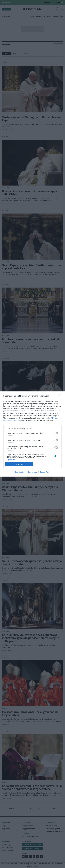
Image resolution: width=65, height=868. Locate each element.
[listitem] (32, 429)
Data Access (32, 472)
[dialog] (32, 434)
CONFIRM (19, 464)
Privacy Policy (45, 472)
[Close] (61, 396)
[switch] (56, 433)
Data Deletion (20, 472)
